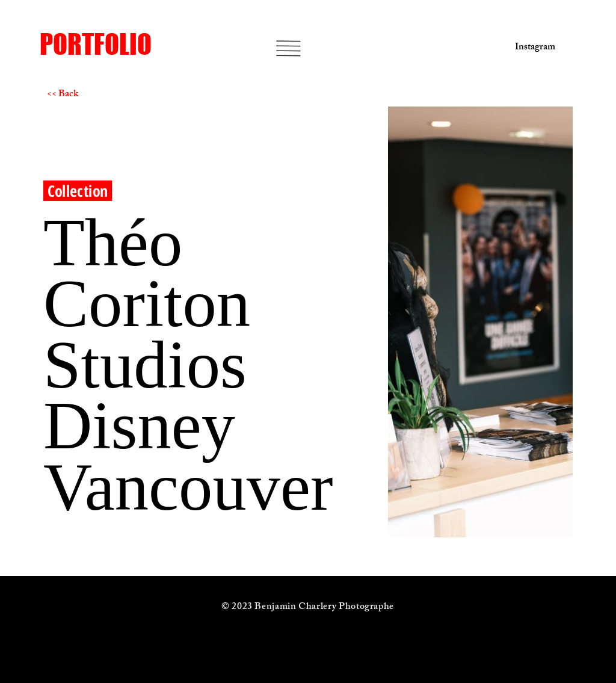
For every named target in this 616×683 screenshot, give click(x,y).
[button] (289, 48)
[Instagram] (531, 48)
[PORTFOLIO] (135, 44)
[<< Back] (90, 95)
